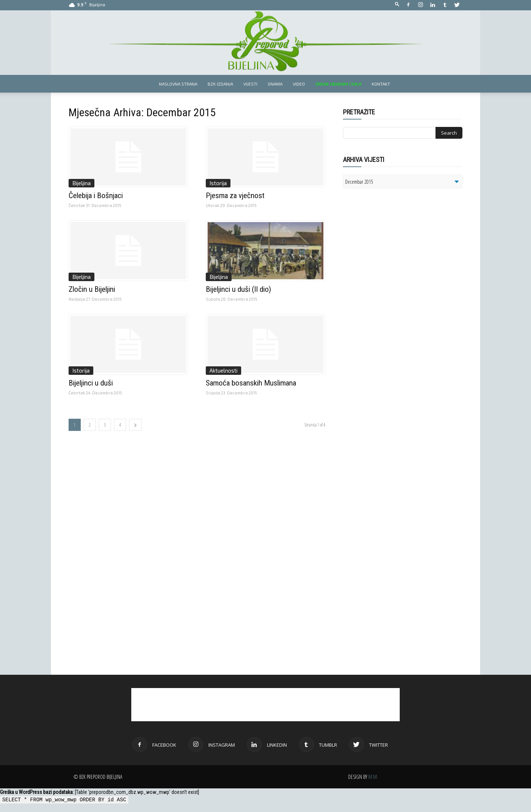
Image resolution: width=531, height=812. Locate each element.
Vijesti (250, 84)
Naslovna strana (178, 84)
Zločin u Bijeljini (92, 289)
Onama (275, 84)
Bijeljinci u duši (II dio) (238, 289)
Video (299, 84)
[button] (397, 5)
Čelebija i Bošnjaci (96, 196)
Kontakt (381, 84)
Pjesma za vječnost (235, 196)
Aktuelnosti (223, 370)
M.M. (373, 777)
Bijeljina (81, 183)
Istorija (218, 183)
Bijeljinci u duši (91, 383)
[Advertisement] (400, 289)
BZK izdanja (220, 84)
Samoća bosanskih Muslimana (251, 383)
